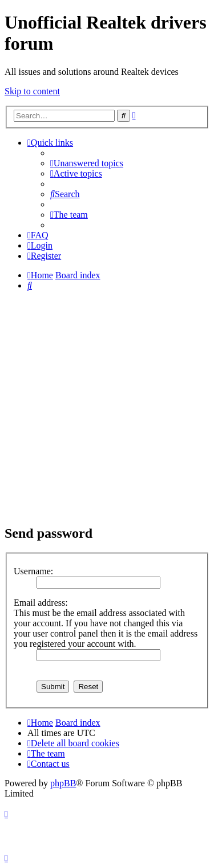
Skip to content (32, 91)
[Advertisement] (107, 407)
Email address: (41, 603)
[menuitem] (87, 163)
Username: (33, 571)
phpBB (63, 783)
